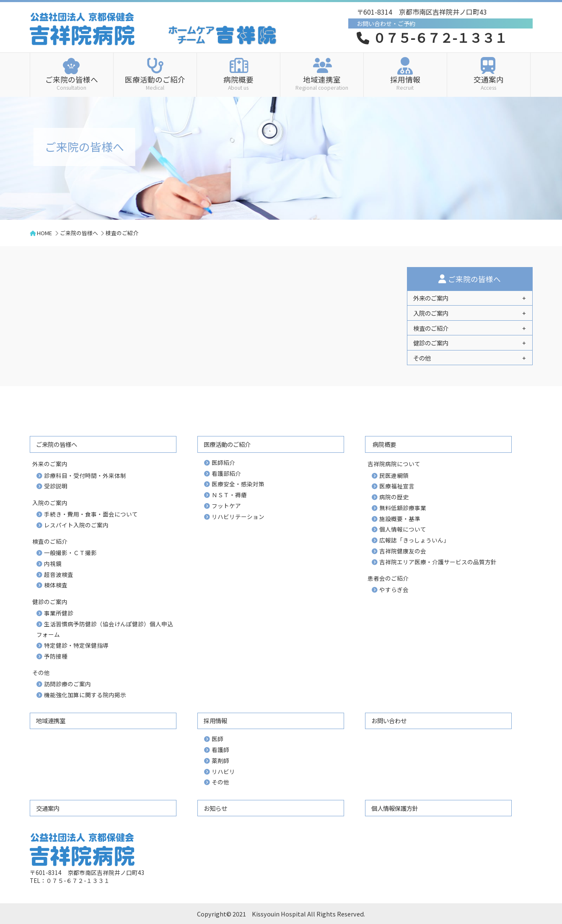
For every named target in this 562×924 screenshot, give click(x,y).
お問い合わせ (389, 720)
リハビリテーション (238, 517)
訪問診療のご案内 (67, 684)
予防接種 (56, 656)
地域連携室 (322, 82)
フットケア (226, 506)
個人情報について (403, 529)
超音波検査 (59, 574)
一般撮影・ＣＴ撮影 (70, 553)
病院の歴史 (394, 497)
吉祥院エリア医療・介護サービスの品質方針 (438, 562)
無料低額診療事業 (403, 508)
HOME (44, 233)
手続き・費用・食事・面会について (91, 514)
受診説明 (56, 486)
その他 (220, 782)
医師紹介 (223, 462)
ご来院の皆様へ (72, 82)
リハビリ (223, 771)
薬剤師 (220, 760)
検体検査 (56, 585)
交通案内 (489, 82)
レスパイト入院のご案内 (76, 525)
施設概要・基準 (400, 519)
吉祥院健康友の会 (403, 551)
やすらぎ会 (394, 589)
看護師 (220, 750)
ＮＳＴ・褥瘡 (229, 495)
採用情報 (405, 82)
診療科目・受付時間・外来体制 (85, 475)
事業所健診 (59, 613)
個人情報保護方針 (395, 808)
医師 (218, 739)
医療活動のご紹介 (155, 82)
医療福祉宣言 (397, 486)
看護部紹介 (226, 473)
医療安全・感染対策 (238, 484)
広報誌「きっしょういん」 (414, 540)
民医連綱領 (394, 475)
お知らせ (215, 808)
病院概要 (238, 82)
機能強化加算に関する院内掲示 (85, 695)
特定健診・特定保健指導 (76, 645)
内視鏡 (53, 563)
